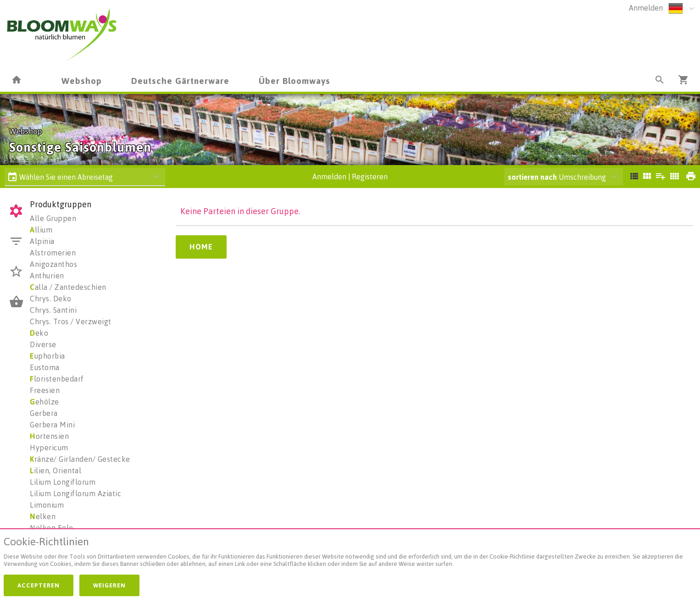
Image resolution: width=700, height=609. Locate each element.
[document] (350, 554)
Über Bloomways (294, 80)
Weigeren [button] (109, 585)
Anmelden (646, 8)
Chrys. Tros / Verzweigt (71, 321)
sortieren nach (533, 177)
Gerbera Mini (52, 425)
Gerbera (44, 413)
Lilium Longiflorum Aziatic (75, 493)
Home (201, 247)
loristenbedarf (57, 379)
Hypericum (49, 448)
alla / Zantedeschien (68, 287)
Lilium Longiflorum (63, 482)
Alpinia (42, 241)
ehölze (44, 402)
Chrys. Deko (51, 299)
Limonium (47, 505)
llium (41, 230)
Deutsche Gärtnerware (180, 80)
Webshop (82, 80)
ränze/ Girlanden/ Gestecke (80, 459)
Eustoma (45, 367)
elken (43, 516)
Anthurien (47, 276)
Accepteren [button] (39, 585)
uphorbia (47, 356)
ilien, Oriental (56, 471)
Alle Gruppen (53, 218)
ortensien (49, 436)
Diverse (43, 344)
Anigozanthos (53, 264)
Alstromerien (53, 253)
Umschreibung (557, 177)
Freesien (45, 390)
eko (39, 333)
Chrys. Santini (53, 310)
